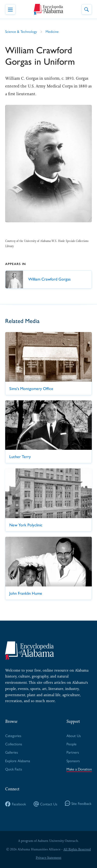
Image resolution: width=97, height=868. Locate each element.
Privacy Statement (48, 858)
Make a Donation (79, 769)
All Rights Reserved (77, 849)
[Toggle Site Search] (87, 9)
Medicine (52, 31)
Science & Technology (21, 31)
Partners (73, 752)
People (72, 744)
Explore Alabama (18, 761)
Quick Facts (14, 769)
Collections (14, 744)
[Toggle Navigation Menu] (10, 9)
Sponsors (73, 761)
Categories (13, 735)
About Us (74, 735)
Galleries (12, 752)
